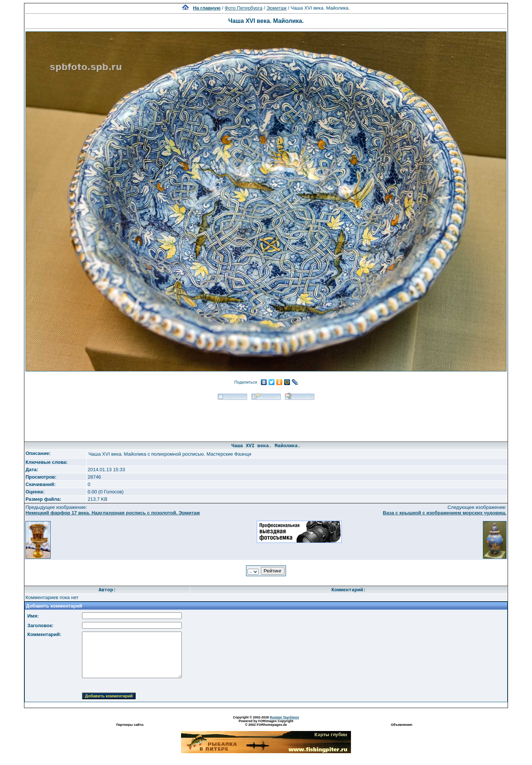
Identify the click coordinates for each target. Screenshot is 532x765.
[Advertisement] (266, 418)
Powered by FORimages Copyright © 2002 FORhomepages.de (266, 723)
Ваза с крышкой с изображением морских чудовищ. (445, 513)
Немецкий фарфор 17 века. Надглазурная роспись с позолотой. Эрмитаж (113, 513)
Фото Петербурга (243, 8)
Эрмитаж (277, 8)
